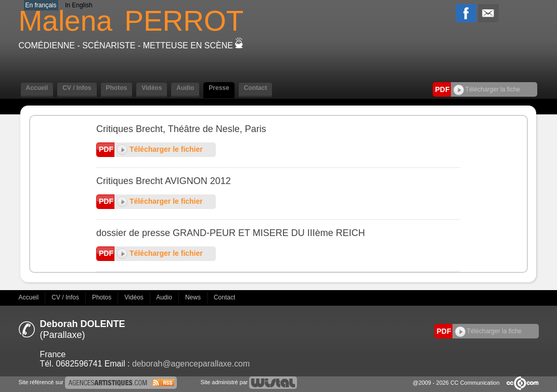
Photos (117, 88)
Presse (219, 88)
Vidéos (152, 88)
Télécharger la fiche (487, 89)
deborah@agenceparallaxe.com (191, 364)
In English (79, 5)
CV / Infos (77, 88)
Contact (256, 88)
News (194, 297)
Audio (185, 88)
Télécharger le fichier (160, 149)
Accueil (37, 88)
